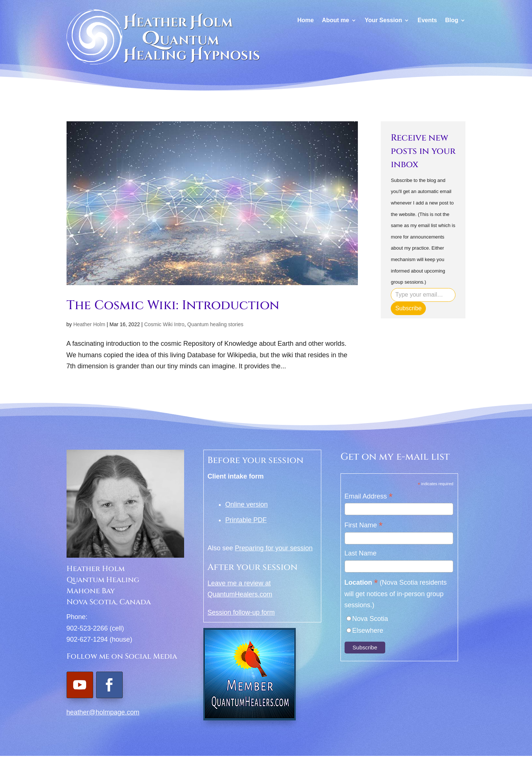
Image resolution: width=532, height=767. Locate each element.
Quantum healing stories (216, 324)
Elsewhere (368, 631)
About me (336, 21)
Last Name (361, 553)
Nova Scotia (370, 619)
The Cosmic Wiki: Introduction (173, 305)
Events (427, 21)
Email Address (369, 497)
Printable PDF (246, 520)
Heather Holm (89, 324)
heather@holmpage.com (103, 712)
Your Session (383, 21)
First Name (364, 526)
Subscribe (408, 308)
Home (305, 21)
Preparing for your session (274, 548)
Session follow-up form (241, 612)
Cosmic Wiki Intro (164, 324)
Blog (452, 21)
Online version (246, 504)
